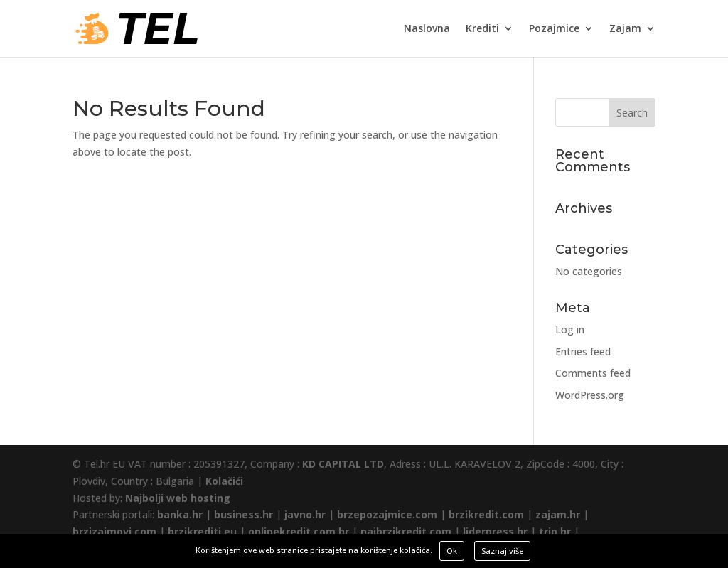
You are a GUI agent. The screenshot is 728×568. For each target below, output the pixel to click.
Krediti (482, 29)
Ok (452, 551)
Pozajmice (554, 29)
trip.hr (555, 531)
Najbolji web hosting (178, 498)
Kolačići (224, 481)
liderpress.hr (495, 531)
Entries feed (583, 352)
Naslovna (427, 29)
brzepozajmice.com (387, 514)
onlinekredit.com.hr (299, 531)
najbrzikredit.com (406, 531)
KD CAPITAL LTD (343, 464)
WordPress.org (590, 395)
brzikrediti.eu (202, 531)
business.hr (243, 514)
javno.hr (305, 514)
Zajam (625, 29)
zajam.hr (558, 514)
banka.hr (180, 514)
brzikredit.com (486, 514)
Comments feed (593, 373)
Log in (570, 329)
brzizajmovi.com (114, 531)
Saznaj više (502, 551)
